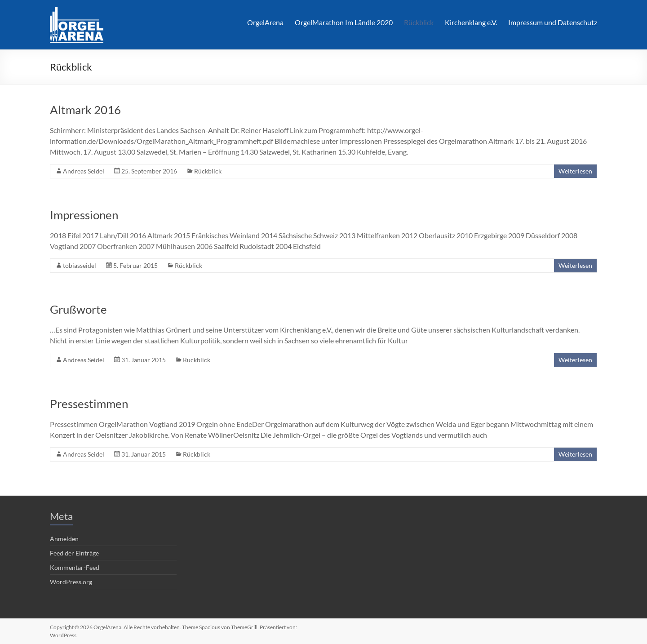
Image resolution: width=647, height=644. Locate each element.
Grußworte (78, 309)
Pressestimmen (89, 404)
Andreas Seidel (84, 171)
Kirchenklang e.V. (471, 22)
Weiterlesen (575, 171)
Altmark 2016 (85, 110)
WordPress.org (71, 582)
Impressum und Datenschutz (553, 22)
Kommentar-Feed (75, 567)
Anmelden (64, 539)
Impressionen (84, 215)
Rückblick (419, 22)
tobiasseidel (80, 265)
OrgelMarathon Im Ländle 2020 (344, 22)
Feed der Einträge (74, 553)
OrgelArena (265, 22)
